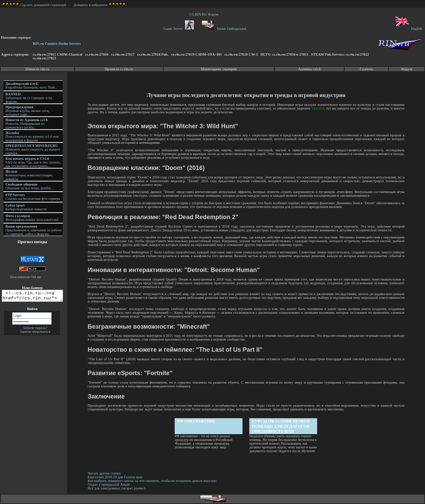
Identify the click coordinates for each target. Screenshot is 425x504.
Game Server (179, 29)
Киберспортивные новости (26, 207)
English (408, 29)
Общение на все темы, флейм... (29, 186)
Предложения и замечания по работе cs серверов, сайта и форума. (34, 230)
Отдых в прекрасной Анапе (110, 484)
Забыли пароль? (35, 330)
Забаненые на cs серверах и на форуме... (29, 98)
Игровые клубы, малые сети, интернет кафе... (27, 111)
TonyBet (318, 108)
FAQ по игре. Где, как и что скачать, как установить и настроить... (33, 162)
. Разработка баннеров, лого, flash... (32, 85)
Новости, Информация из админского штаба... (27, 124)
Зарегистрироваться (35, 334)
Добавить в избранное (91, 5)
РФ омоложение (197, 421)
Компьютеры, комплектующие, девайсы (29, 175)
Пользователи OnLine (26, 277)
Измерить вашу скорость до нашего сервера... (33, 149)
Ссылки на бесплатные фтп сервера (33, 197)
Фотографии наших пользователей (32, 218)
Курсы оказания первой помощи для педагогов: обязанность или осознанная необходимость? (282, 427)
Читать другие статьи (105, 473)
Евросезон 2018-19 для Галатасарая (116, 477)
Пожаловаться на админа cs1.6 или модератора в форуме (32, 137)
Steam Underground (223, 29)
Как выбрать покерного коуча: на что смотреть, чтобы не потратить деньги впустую (153, 481)
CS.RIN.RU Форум (205, 14)
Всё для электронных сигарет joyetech (118, 488)
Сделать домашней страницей (34, 5)
